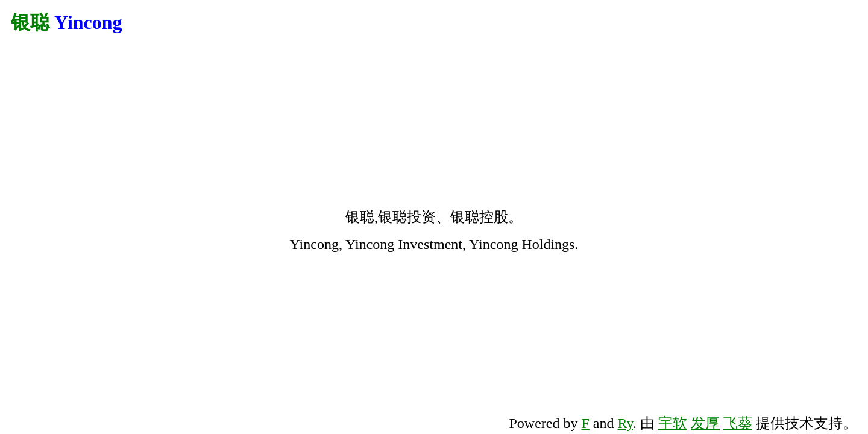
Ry (626, 423)
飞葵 (738, 423)
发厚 (705, 423)
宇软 (673, 423)
